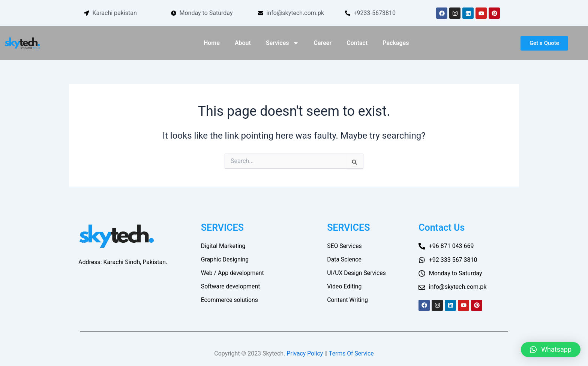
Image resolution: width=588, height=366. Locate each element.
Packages (396, 43)
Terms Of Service (352, 353)
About (243, 43)
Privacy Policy (305, 353)
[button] (551, 350)
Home (212, 43)
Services (282, 43)
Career (323, 43)
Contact (357, 43)
